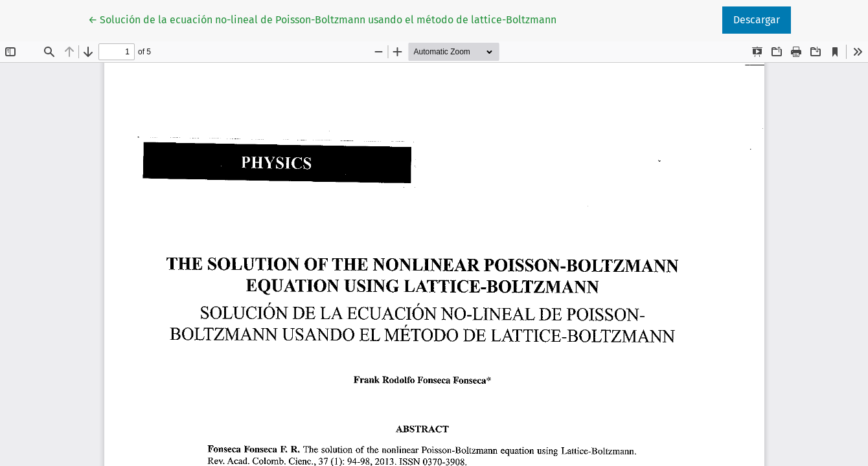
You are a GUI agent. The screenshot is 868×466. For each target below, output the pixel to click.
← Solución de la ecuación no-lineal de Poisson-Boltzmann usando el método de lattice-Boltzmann (322, 19)
